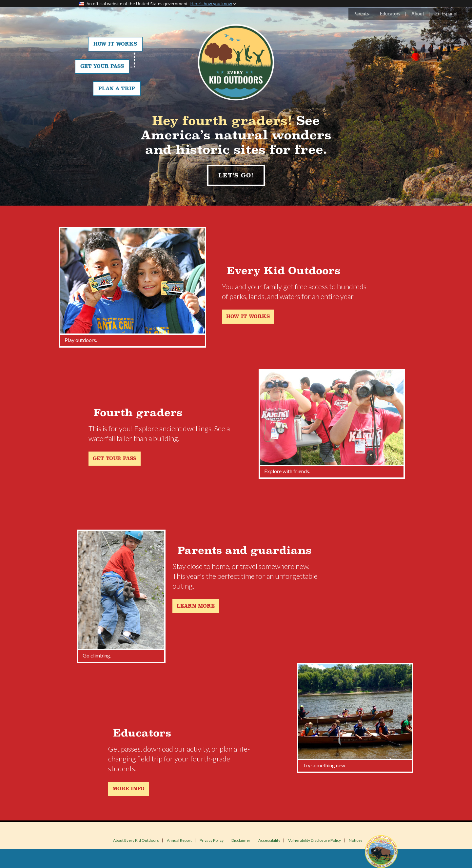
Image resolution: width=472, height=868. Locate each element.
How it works (248, 317)
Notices (356, 840)
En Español (446, 14)
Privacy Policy (212, 840)
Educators (390, 14)
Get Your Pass (102, 66)
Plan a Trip (117, 89)
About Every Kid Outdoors (136, 840)
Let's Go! (236, 175)
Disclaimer (241, 840)
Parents (361, 14)
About (418, 14)
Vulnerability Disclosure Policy (315, 840)
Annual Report (179, 840)
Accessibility (269, 840)
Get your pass (115, 459)
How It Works (115, 44)
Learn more (196, 606)
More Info (128, 789)
